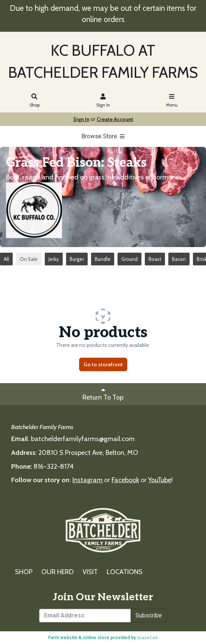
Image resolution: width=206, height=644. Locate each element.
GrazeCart (147, 637)
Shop (35, 101)
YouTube (160, 480)
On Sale (29, 259)
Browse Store (103, 136)
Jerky (54, 259)
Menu (172, 101)
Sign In (103, 101)
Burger (77, 259)
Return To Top (103, 394)
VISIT (90, 572)
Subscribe (149, 615)
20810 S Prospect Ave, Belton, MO (88, 453)
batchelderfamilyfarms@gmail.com (83, 439)
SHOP (24, 572)
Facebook (125, 480)
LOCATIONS (125, 572)
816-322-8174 (54, 466)
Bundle (103, 259)
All (6, 259)
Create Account (115, 119)
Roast (155, 259)
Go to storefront (103, 364)
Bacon (179, 259)
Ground (129, 259)
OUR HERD (57, 572)
